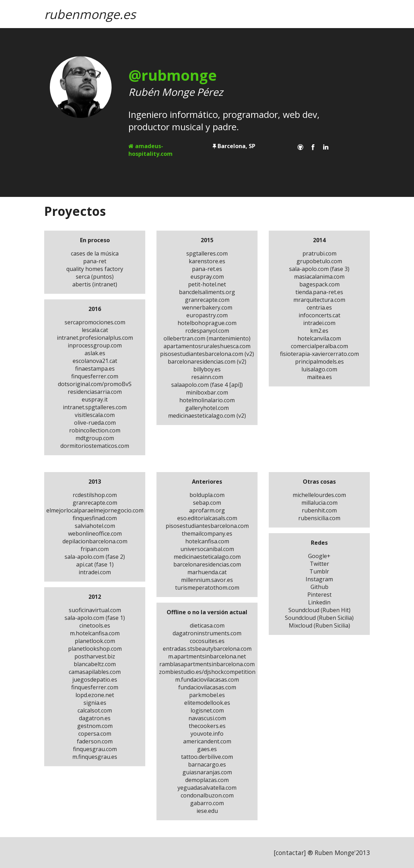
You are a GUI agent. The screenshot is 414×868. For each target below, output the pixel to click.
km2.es (319, 331)
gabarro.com (207, 803)
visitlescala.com (95, 415)
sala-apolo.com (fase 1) (95, 618)
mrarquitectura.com (319, 300)
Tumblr (319, 571)
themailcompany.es (207, 534)
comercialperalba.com (319, 346)
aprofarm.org (207, 510)
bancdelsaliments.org (207, 292)
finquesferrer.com (95, 376)
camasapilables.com (95, 672)
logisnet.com (207, 710)
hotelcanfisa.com (207, 541)
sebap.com (207, 503)
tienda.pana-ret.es (319, 292)
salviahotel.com (95, 526)
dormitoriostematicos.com (95, 446)
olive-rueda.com (95, 423)
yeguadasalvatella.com (207, 788)
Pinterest (319, 595)
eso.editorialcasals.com (207, 518)
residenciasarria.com (95, 392)
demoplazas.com (207, 780)
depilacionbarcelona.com (95, 541)
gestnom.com (95, 726)
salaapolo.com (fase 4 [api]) (207, 385)
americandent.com (207, 741)
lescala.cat (95, 330)
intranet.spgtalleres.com (95, 407)
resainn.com (207, 377)
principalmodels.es (319, 362)
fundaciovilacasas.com (207, 687)
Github (319, 587)
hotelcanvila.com (319, 338)
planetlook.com (95, 641)
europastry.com (207, 315)
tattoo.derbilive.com (207, 757)
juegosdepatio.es (95, 680)
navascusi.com (207, 718)
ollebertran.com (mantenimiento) (207, 338)
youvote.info (207, 734)
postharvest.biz (95, 656)
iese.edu (207, 811)
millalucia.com (319, 503)
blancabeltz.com (95, 664)
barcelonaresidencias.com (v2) (207, 362)
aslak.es (95, 353)
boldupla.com (207, 495)
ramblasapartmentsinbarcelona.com (207, 664)
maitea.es (319, 377)
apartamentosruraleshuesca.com (207, 346)
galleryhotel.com (207, 408)
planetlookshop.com (95, 649)
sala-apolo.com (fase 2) (95, 557)
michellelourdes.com (319, 495)
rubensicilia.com (319, 518)
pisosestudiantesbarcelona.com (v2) (207, 354)
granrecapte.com (207, 300)
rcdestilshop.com (95, 495)
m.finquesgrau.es (95, 757)
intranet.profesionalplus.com (95, 338)
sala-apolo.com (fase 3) (319, 269)
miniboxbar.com (207, 392)
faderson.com (95, 741)
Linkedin (319, 602)
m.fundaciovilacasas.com (207, 680)
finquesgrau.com (95, 749)
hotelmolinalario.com (207, 400)
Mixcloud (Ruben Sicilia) (319, 625)
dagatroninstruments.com (207, 633)
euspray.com (207, 277)
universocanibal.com (207, 549)
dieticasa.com (207, 625)
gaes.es (207, 749)
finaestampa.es (95, 369)
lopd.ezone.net (95, 695)
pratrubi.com (319, 253)
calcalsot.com (95, 710)
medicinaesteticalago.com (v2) (207, 416)
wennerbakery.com (207, 307)
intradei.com (319, 323)
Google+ (319, 556)
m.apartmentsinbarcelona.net (207, 656)
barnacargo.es (207, 764)
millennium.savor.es (207, 580)
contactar (290, 853)
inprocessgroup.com (95, 345)
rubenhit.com (319, 510)
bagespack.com (319, 284)
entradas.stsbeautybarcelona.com (207, 649)
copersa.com (95, 734)
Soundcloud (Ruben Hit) (319, 610)
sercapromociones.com (95, 322)
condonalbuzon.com (207, 795)
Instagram (319, 579)
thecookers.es (207, 726)
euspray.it (95, 399)
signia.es (95, 703)
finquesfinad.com (95, 518)
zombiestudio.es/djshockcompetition (207, 672)
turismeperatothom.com (207, 588)
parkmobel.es (207, 695)
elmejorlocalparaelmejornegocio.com (95, 510)
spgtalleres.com (207, 253)
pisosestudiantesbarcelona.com (207, 526)
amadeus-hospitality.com (151, 150)
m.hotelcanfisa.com (95, 633)
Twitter (319, 564)
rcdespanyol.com (207, 331)
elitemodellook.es (207, 703)
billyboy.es (207, 369)
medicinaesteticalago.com (207, 557)
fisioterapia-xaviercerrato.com (319, 354)
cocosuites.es (207, 641)
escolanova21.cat (95, 361)
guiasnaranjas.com (207, 772)
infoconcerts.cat (319, 315)
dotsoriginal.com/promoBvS (95, 384)
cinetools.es (95, 625)
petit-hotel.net (207, 284)
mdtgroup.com (95, 438)
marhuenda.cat (207, 572)
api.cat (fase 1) (95, 564)
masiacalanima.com (319, 277)
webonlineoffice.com (95, 534)
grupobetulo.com (319, 261)
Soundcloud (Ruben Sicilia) (319, 618)
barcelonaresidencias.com (207, 564)
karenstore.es (207, 261)
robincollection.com (95, 430)
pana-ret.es (207, 269)
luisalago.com (319, 369)
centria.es (319, 307)
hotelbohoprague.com (207, 323)
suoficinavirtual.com (95, 610)
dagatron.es (95, 718)
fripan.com (95, 549)
